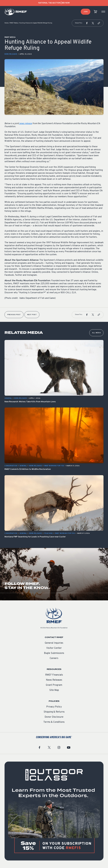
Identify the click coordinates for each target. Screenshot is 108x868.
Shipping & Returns (54, 712)
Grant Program (54, 685)
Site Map (54, 690)
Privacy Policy (54, 707)
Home (6, 23)
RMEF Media (14, 23)
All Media (96, 333)
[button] (87, 23)
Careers (54, 658)
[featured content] (54, 811)
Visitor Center (54, 648)
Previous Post (14, 315)
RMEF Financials (54, 675)
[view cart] (95, 12)
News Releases (11, 54)
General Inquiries (54, 643)
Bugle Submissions (54, 653)
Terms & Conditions (54, 722)
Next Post (32, 315)
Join (86, 12)
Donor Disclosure (54, 717)
